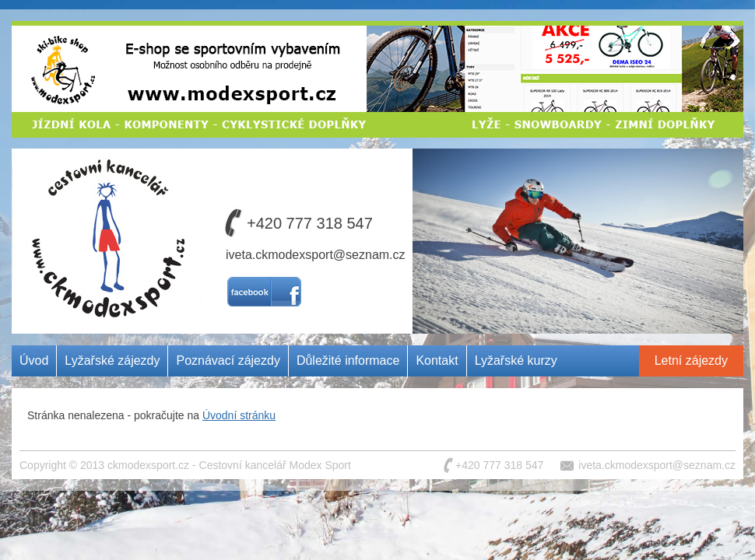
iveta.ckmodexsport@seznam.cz (316, 255)
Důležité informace (348, 360)
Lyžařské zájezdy (112, 360)
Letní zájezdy (691, 360)
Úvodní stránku (239, 415)
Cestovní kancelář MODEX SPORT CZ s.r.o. (104, 206)
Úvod (34, 360)
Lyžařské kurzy (516, 360)
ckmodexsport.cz (148, 465)
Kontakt (437, 360)
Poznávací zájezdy (228, 360)
